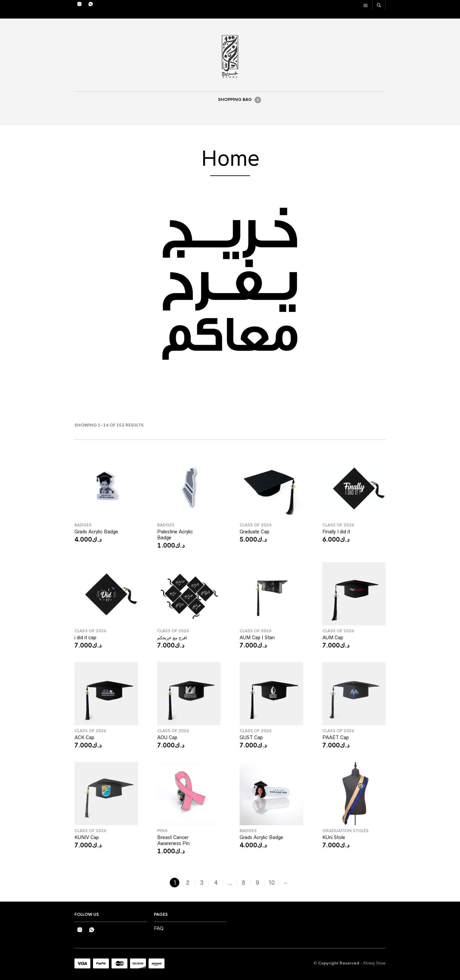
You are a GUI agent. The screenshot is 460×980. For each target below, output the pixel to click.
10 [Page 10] (271, 883)
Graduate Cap (254, 532)
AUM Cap (333, 638)
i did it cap (85, 638)
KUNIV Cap (87, 837)
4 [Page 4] (216, 883)
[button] (10, 284)
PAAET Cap (336, 737)
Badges (83, 525)
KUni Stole (334, 837)
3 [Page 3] (202, 883)
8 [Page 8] (244, 883)
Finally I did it (336, 532)
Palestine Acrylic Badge (175, 535)
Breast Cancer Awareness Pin (173, 840)
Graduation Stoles (345, 831)
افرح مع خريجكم (172, 638)
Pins (162, 831)
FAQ (159, 928)
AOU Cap (167, 737)
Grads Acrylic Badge (96, 532)
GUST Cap (251, 737)
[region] (230, 284)
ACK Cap (84, 737)
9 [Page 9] (257, 883)
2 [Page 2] (188, 883)
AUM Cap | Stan (257, 638)
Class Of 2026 (255, 525)
